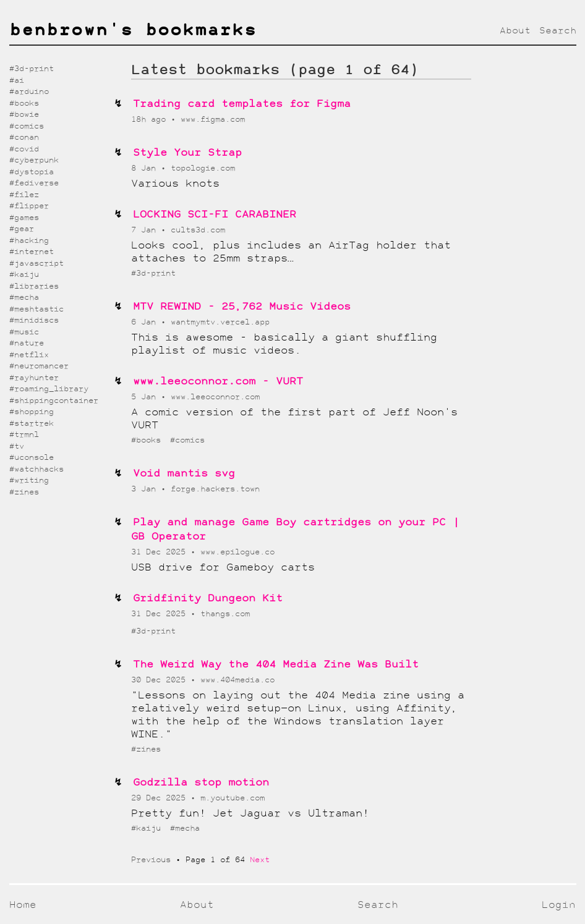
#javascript (36, 264)
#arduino (29, 92)
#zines (146, 749)
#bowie (24, 115)
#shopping (32, 412)
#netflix (29, 355)
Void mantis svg (184, 474)
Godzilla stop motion (201, 783)
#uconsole (32, 458)
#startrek (32, 424)
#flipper (29, 206)
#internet (32, 252)
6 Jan (146, 322)
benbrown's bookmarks (133, 31)
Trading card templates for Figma (242, 104)
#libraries (34, 286)
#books (148, 440)
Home (23, 905)
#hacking (29, 241)
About (515, 31)
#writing (29, 481)
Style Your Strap (187, 153)
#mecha (185, 829)
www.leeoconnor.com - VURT (218, 382)
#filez (24, 195)
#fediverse (34, 183)
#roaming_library (49, 389)
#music (24, 332)
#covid (24, 149)
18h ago (151, 120)
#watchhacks (36, 469)
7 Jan (146, 230)
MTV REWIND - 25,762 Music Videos (242, 307)
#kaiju (148, 829)
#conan (24, 138)
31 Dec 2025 (161, 552)
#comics (187, 440)
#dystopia (32, 172)
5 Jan (146, 397)
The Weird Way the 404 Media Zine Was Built (276, 665)
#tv (17, 447)
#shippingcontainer (54, 401)
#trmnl (24, 435)
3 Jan (146, 489)
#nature (27, 343)
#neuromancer (39, 366)
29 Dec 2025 (161, 798)
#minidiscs (34, 320)
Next (260, 860)
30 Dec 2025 (161, 680)
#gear (22, 229)
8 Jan (146, 168)
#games (24, 218)
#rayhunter (34, 378)
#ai (17, 81)
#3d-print (153, 273)
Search (558, 31)
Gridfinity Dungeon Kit (208, 599)
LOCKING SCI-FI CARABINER (215, 215)
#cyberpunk (34, 160)
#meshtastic (36, 309)
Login (559, 905)
